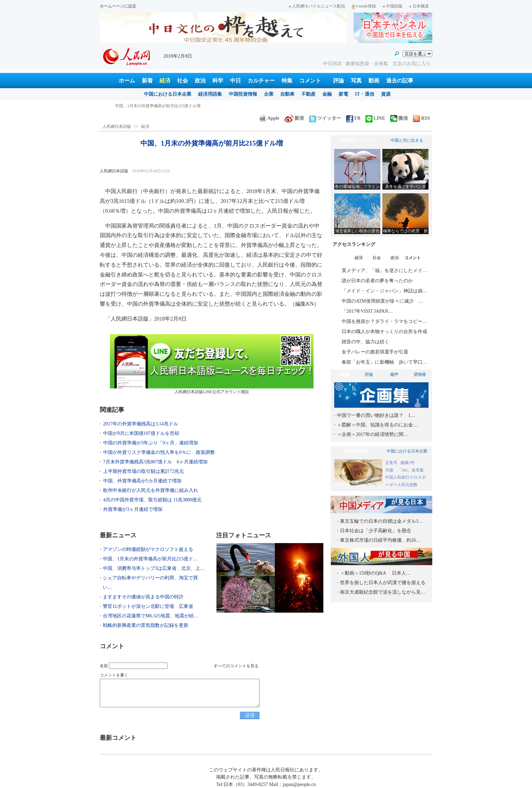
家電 (343, 94)
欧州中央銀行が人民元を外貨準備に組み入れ (151, 490)
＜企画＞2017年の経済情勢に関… (373, 434)
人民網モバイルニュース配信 (317, 6)
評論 (339, 81)
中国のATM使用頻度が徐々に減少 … (382, 301)
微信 (399, 118)
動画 (374, 81)
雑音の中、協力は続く (365, 342)
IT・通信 (365, 94)
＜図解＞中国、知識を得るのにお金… (377, 425)
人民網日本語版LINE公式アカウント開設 (212, 364)
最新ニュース (118, 535)
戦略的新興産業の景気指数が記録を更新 (146, 625)
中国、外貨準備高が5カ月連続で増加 (142, 481)
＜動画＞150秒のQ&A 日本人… (375, 573)
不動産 (308, 94)
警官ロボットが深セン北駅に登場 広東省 (148, 606)
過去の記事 (400, 81)
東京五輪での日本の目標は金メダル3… (382, 521)
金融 (327, 94)
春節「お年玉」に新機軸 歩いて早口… (384, 362)
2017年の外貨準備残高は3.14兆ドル (141, 424)
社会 (183, 81)
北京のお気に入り (412, 64)
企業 (269, 94)
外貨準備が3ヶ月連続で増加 (133, 509)
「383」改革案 (411, 470)
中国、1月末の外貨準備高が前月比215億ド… (150, 559)
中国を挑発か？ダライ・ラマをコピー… (384, 321)
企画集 (382, 64)
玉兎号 (391, 463)
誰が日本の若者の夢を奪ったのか (377, 281)
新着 (147, 81)
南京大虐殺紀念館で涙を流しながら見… (383, 592)
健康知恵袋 (358, 64)
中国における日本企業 (168, 94)
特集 (287, 81)
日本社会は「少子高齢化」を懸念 (376, 531)
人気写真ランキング (356, 140)
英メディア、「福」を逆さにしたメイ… (384, 271)
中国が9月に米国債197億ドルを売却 (141, 433)
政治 (200, 81)
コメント (310, 81)
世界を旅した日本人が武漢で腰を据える (383, 583)
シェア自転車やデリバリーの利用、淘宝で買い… (150, 583)
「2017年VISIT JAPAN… (367, 311)
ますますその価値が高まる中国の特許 (143, 597)
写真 (356, 81)
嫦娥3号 (407, 463)
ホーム (127, 81)
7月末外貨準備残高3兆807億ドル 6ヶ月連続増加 (155, 462)
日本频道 (419, 6)
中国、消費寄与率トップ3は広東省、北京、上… (154, 568)
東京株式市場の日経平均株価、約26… (380, 540)
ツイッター (325, 118)
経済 (165, 81)
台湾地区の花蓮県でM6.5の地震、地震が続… (151, 616)
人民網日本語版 (117, 127)
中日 (235, 81)
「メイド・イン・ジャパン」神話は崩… (384, 291)
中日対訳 (332, 64)
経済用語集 (210, 94)
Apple (269, 118)
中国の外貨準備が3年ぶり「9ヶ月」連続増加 (151, 443)
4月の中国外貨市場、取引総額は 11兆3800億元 (152, 500)
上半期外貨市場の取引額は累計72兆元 (144, 471)
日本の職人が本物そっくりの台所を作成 (384, 332)
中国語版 (393, 6)
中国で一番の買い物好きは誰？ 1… (376, 415)
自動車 (287, 94)
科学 (218, 81)
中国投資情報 (243, 94)
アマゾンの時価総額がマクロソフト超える (154, 106)
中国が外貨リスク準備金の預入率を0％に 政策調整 (159, 452)
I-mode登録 (364, 6)
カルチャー (261, 81)
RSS (421, 118)
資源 (386, 94)
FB (353, 118)
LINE (375, 118)
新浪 (294, 118)
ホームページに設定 (118, 6)
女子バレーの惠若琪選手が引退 (375, 352)
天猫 (390, 470)
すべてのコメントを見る (236, 666)
